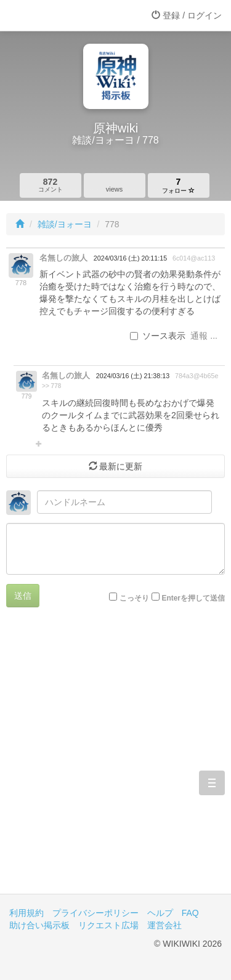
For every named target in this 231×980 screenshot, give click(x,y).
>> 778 (51, 386)
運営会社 (164, 925)
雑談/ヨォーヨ (65, 224)
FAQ (190, 913)
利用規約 (26, 913)
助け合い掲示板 (39, 925)
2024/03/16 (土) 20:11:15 (130, 258)
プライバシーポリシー (95, 913)
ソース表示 (158, 336)
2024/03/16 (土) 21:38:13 (133, 376)
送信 (23, 596)
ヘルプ (160, 913)
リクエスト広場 (108, 925)
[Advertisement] (115, 760)
